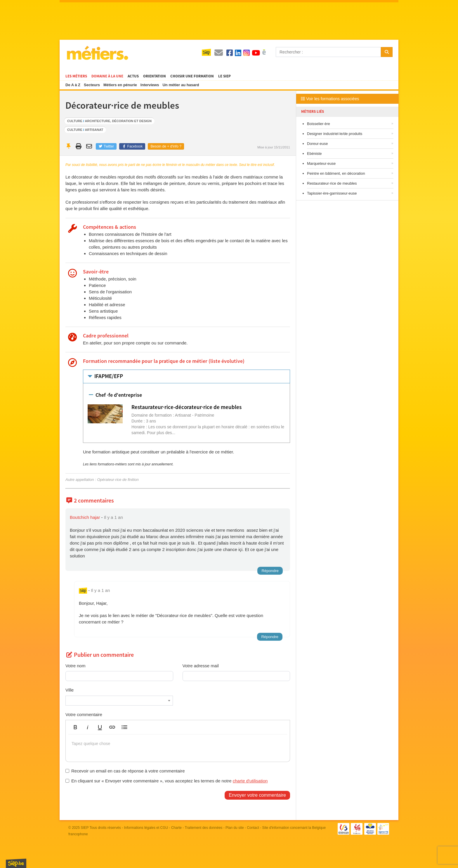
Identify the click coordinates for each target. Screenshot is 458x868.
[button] (75, 727)
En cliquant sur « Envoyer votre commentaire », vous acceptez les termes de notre (166, 781)
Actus (133, 76)
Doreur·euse (318, 144)
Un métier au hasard (181, 85)
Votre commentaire (84, 714)
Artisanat (94, 130)
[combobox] (119, 701)
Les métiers (76, 76)
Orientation (155, 76)
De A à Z (73, 85)
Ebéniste (314, 154)
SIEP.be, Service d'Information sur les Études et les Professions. (16, 863)
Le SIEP (224, 76)
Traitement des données (203, 828)
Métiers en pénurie (120, 85)
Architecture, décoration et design (118, 121)
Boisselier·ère (319, 124)
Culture (75, 121)
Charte (176, 828)
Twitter (106, 146)
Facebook (132, 146)
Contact (253, 828)
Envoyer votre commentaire (257, 795)
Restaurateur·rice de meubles (332, 183)
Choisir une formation (192, 76)
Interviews (150, 85)
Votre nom (75, 666)
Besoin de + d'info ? (166, 146)
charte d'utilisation (250, 781)
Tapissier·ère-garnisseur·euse (332, 193)
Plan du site (235, 828)
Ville (70, 690)
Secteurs (92, 85)
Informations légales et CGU (146, 828)
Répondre (270, 571)
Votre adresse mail (201, 666)
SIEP (85, 828)
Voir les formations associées (330, 99)
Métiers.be (97, 53)
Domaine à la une (107, 76)
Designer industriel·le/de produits (335, 134)
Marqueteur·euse (321, 163)
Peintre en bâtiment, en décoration (336, 173)
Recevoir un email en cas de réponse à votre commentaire (125, 771)
